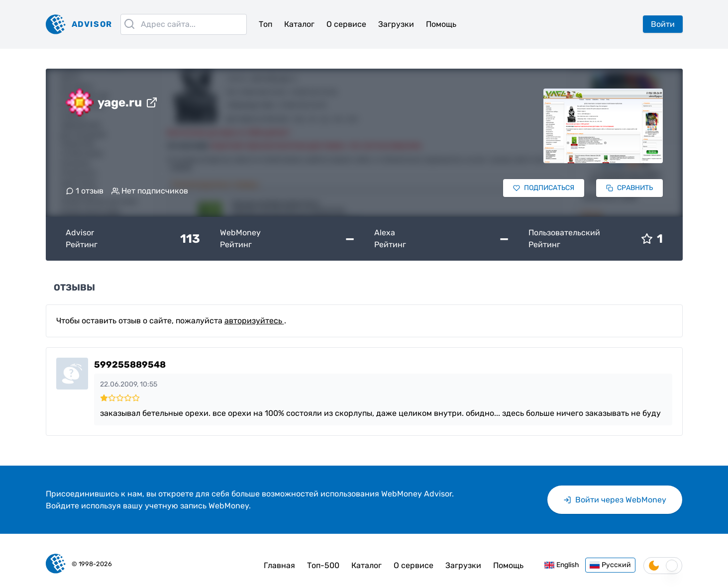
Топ (265, 24)
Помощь (441, 24)
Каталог (299, 24)
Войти (663, 24)
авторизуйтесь (254, 321)
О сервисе (346, 24)
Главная (279, 565)
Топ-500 (323, 565)
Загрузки (396, 24)
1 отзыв (85, 191)
